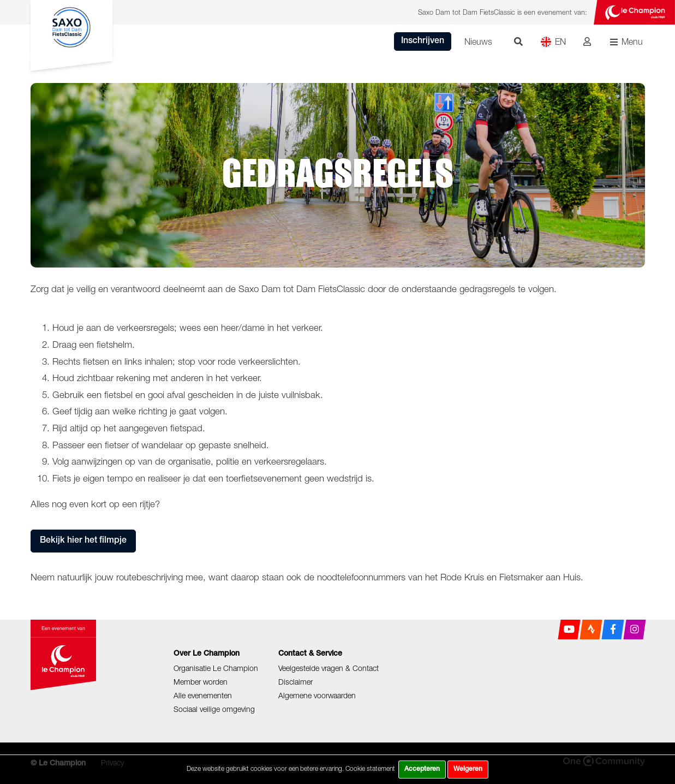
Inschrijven (423, 41)
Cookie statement (370, 768)
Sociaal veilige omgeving (214, 709)
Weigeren (468, 769)
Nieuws (478, 41)
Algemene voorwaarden (317, 695)
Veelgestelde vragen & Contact (328, 668)
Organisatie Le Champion (216, 668)
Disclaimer (295, 682)
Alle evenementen (203, 695)
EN (553, 42)
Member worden (201, 682)
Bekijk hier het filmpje (83, 541)
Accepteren (422, 769)
